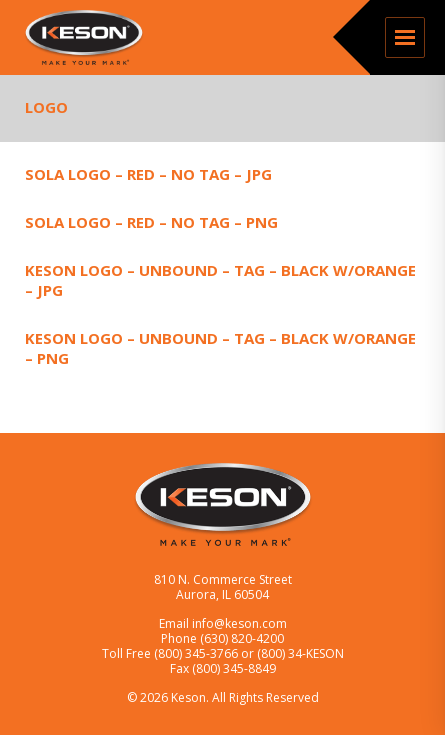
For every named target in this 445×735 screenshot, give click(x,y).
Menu (405, 37)
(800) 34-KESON (300, 653)
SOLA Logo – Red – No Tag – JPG (148, 174)
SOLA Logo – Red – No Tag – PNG (151, 222)
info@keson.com (239, 623)
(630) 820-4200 (242, 638)
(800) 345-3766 (197, 653)
